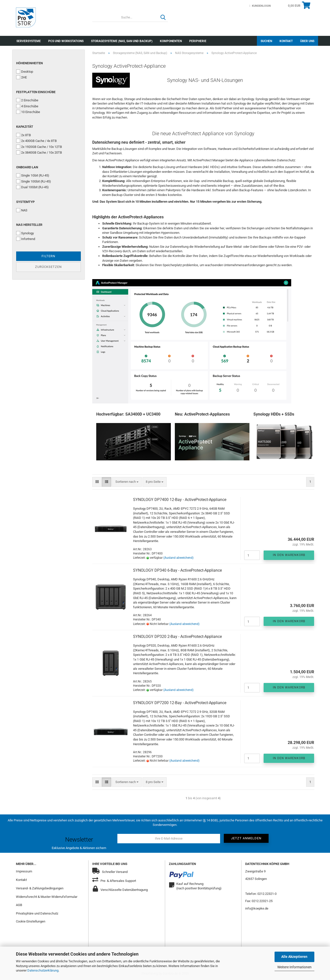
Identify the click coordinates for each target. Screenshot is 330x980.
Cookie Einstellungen (31, 921)
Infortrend (26, 239)
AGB (19, 905)
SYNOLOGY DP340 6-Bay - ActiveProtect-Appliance (177, 570)
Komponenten (171, 41)
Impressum (24, 871)
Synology (25, 233)
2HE (22, 77)
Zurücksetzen (48, 267)
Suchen (266, 41)
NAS (22, 210)
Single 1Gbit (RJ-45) (33, 175)
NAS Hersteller (29, 225)
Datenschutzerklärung (43, 970)
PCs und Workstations (66, 41)
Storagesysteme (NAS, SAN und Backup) (122, 41)
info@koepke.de (257, 908)
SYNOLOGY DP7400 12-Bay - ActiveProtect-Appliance (180, 500)
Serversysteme (29, 41)
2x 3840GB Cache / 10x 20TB (39, 152)
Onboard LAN (27, 167)
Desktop (25, 71)
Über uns (307, 41)
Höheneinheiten (29, 63)
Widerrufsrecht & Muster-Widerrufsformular (47, 897)
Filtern (48, 256)
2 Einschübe (27, 100)
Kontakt (286, 41)
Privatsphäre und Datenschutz (37, 913)
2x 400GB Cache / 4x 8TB (36, 141)
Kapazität (25, 127)
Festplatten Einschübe (36, 92)
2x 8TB (24, 135)
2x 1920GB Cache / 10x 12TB (39, 147)
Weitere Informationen (294, 967)
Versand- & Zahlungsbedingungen (40, 888)
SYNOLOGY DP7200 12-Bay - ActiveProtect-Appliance (180, 703)
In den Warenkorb (289, 555)
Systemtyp (25, 202)
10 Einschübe (28, 112)
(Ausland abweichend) (178, 558)
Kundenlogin (260, 6)
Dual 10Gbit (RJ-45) (32, 187)
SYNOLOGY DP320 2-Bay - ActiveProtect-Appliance (177, 637)
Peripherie (198, 41)
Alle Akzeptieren (294, 957)
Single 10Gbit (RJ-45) (34, 181)
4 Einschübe (27, 106)
